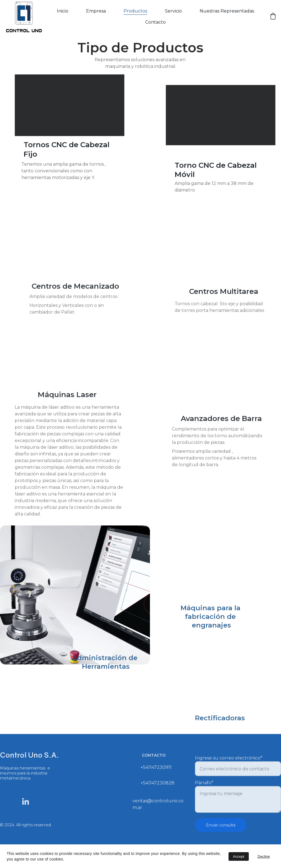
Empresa (96, 11)
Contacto (155, 22)
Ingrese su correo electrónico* (229, 765)
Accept (239, 856)
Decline (264, 856)
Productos (135, 11)
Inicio (63, 11)
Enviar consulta (221, 832)
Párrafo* (204, 790)
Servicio (173, 11)
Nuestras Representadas (227, 11)
